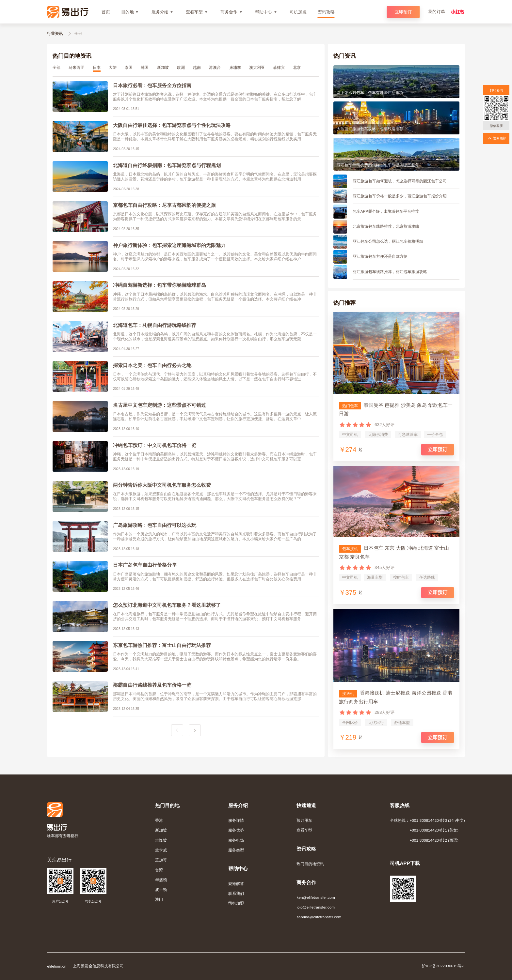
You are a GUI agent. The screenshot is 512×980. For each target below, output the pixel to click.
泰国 (129, 67)
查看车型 (304, 830)
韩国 (145, 67)
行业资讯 (55, 33)
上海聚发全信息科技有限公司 (98, 966)
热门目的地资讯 (310, 864)
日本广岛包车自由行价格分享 (145, 565)
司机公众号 (93, 901)
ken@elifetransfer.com (316, 897)
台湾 (159, 870)
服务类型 (236, 850)
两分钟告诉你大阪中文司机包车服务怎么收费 (162, 485)
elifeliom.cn (57, 966)
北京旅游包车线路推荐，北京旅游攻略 (386, 226)
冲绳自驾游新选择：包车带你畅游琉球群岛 (160, 285)
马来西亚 (76, 67)
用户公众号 (60, 901)
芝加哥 (161, 860)
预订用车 (304, 820)
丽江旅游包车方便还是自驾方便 (380, 256)
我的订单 (437, 12)
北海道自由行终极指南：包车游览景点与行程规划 (167, 165)
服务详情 (236, 820)
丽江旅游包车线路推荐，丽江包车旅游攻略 (390, 272)
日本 (97, 67)
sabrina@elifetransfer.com (319, 917)
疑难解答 (236, 884)
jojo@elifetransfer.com (316, 907)
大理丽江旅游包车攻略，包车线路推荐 (370, 129)
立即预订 (403, 12)
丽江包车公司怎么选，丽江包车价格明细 (388, 241)
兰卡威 (161, 850)
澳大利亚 (257, 67)
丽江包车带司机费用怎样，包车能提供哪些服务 (378, 165)
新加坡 (163, 67)
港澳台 (215, 67)
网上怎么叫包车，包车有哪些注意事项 (370, 92)
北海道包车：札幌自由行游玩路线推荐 (155, 325)
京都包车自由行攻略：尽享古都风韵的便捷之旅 (164, 205)
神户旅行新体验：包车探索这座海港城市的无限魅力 (169, 245)
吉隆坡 (161, 840)
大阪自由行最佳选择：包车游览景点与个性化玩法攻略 (172, 125)
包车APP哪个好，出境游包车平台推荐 (386, 211)
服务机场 (236, 840)
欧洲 (181, 67)
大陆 (113, 67)
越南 (197, 67)
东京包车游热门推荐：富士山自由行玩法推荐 (162, 645)
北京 (297, 67)
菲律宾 (279, 67)
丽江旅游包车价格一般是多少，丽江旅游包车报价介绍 (400, 196)
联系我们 (236, 893)
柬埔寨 (235, 67)
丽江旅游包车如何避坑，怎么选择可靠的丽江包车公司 (400, 181)
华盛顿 (161, 880)
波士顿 (161, 889)
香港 (159, 820)
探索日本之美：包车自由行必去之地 (152, 365)
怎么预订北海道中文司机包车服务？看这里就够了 (167, 605)
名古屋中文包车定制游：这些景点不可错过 (160, 405)
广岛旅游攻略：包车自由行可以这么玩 (155, 525)
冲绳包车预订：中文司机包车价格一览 (155, 445)
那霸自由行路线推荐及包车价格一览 (152, 685)
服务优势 (236, 830)
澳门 (159, 899)
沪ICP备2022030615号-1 (443, 966)
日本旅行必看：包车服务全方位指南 (152, 85)
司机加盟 (236, 903)
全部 (56, 67)
